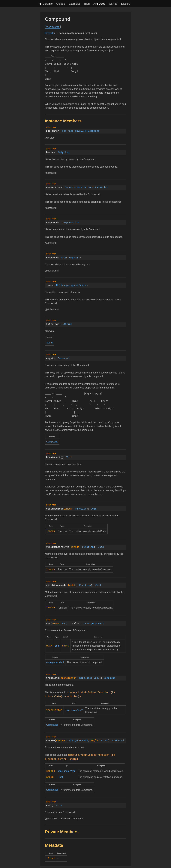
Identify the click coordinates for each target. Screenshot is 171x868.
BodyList (63, 152)
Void (69, 457)
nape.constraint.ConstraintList (86, 187)
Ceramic (46, 4)
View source (53, 27)
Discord (126, 4)
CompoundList (71, 223)
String (68, 324)
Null (63, 258)
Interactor (50, 33)
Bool (65, 623)
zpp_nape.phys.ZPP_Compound (81, 131)
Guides (61, 4)
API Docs (99, 4)
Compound (74, 258)
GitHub (113, 4)
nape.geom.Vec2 (94, 623)
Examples (75, 4)
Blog (87, 4)
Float (104, 739)
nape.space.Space (75, 285)
